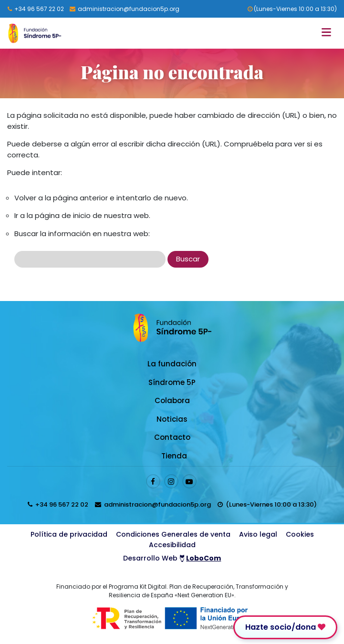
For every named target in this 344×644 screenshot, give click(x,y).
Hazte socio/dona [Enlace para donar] (285, 627)
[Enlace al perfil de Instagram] (171, 481)
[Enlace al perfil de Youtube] (189, 481)
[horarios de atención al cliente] (267, 504)
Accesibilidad (172, 545)
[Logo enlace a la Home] (35, 33)
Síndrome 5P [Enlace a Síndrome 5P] (172, 382)
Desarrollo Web (172, 558)
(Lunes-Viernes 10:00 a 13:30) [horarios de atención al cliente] (292, 9)
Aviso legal (258, 534)
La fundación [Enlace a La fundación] (172, 364)
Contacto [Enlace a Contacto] (172, 437)
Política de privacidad (69, 534)
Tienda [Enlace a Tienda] (174, 456)
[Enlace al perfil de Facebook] (153, 481)
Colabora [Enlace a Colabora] (172, 400)
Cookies (300, 534)
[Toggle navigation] (329, 33)
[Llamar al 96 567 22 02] (36, 9)
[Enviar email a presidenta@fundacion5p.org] (125, 9)
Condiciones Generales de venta (173, 534)
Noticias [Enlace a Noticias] (172, 419)
